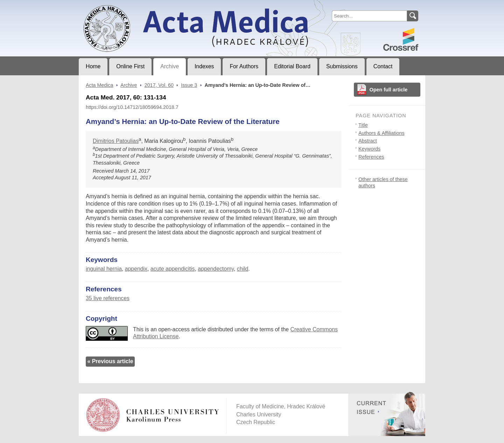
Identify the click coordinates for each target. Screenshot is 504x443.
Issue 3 (189, 85)
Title (363, 125)
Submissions (342, 66)
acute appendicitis (173, 269)
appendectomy (216, 269)
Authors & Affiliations (381, 133)
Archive (170, 66)
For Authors (244, 66)
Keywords (369, 149)
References (371, 157)
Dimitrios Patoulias (116, 141)
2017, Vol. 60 (159, 85)
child (243, 269)
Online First (130, 66)
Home (93, 66)
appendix (136, 269)
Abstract (368, 141)
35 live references (108, 298)
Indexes (204, 66)
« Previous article (110, 361)
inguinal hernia (104, 269)
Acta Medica (99, 85)
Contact (383, 66)
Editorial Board (292, 66)
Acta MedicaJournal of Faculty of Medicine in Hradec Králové (137, 6)
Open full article (389, 90)
